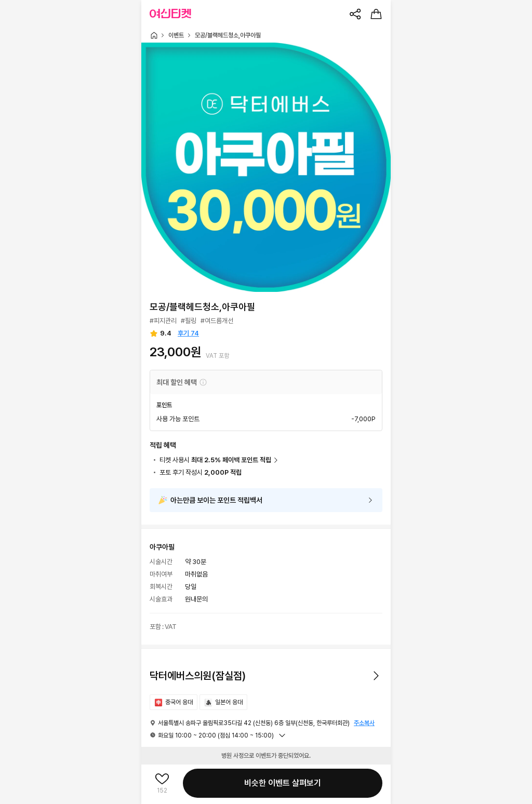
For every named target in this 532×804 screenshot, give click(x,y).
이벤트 (176, 35)
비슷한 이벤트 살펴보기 (283, 783)
